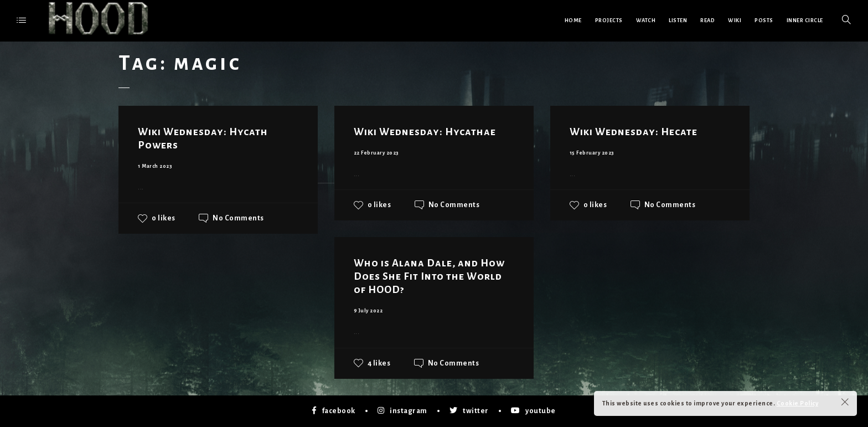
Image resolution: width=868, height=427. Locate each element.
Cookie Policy (798, 403)
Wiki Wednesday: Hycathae (425, 132)
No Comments (238, 218)
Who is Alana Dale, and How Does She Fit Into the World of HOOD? (429, 276)
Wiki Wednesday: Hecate (634, 132)
